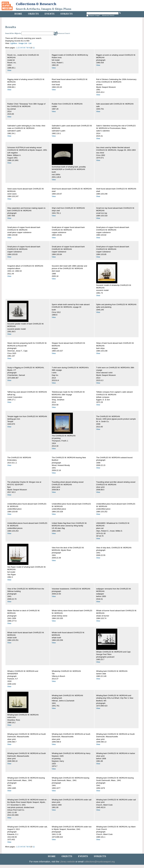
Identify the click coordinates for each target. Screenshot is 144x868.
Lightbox (14, 43)
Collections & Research (36, 4)
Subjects (66, 14)
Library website (67, 862)
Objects (33, 14)
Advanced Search (108, 15)
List (30, 43)
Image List (23, 43)
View (9, 70)
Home (18, 14)
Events (49, 14)
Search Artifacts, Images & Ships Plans (44, 9)
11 (34, 48)
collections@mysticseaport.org (99, 862)
